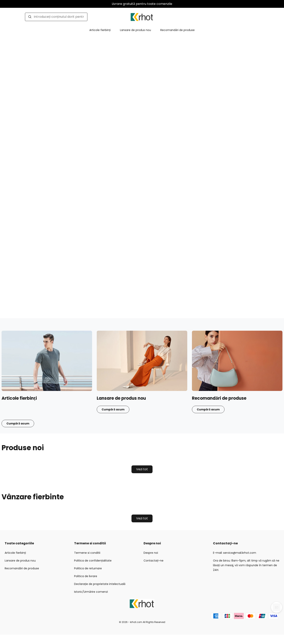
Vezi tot (142, 469)
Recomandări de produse (177, 30)
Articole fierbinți (100, 30)
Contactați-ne (154, 561)
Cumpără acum (18, 423)
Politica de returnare (88, 568)
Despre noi (151, 553)
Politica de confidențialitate (93, 561)
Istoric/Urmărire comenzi (91, 592)
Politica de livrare (86, 576)
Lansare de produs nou (135, 30)
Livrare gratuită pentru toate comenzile (142, 4)
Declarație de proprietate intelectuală (100, 584)
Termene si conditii (87, 553)
